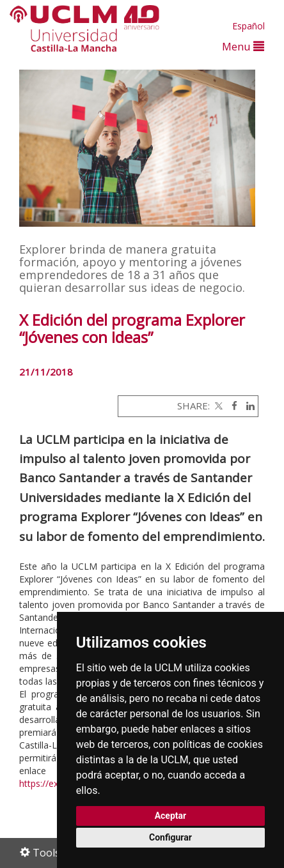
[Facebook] (231, 406)
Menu (243, 46)
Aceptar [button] (171, 816)
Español (248, 26)
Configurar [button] (170, 837)
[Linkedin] (247, 406)
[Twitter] (217, 406)
